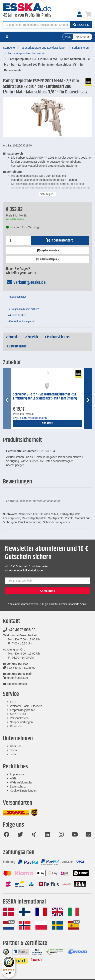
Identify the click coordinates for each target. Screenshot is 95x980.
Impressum (17, 774)
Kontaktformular (15, 684)
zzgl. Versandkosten (30, 418)
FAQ (13, 702)
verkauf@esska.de (26, 282)
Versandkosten (19, 718)
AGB (13, 778)
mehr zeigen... (47, 194)
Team (13, 750)
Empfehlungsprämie (23, 710)
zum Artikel (48, 423)
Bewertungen (16, 346)
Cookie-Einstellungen (23, 791)
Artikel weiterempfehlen (22, 321)
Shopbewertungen (21, 722)
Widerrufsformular (21, 782)
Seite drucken (17, 315)
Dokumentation (17, 297)
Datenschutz (18, 787)
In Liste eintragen (48, 259)
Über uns (16, 746)
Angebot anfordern (48, 251)
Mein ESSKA (18, 714)
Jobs (13, 754)
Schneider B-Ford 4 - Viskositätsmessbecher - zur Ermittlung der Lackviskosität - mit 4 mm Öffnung (45, 397)
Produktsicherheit (58, 337)
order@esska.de (15, 678)
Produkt (12, 337)
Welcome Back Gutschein (26, 706)
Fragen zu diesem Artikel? (24, 309)
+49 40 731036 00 (19, 630)
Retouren (16, 726)
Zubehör (32, 337)
